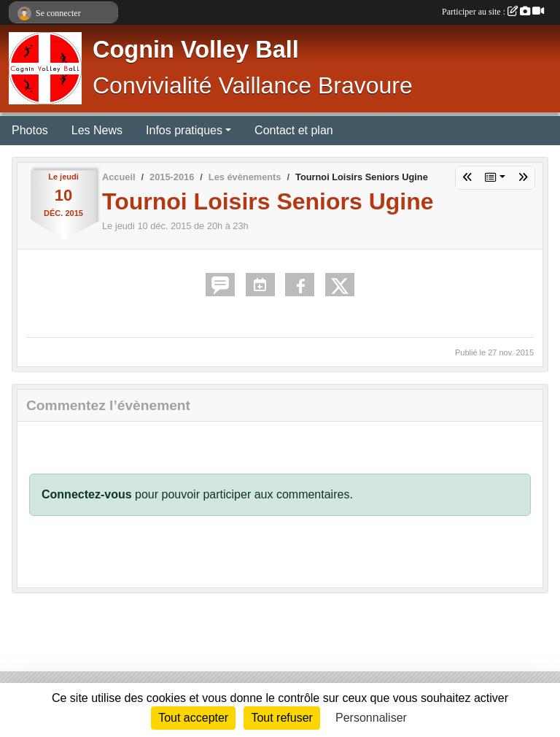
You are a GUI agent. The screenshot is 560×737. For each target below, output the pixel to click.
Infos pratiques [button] (184, 130)
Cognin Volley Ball (196, 50)
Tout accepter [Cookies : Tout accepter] (193, 718)
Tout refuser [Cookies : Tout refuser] (281, 718)
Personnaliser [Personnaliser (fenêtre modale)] (371, 718)
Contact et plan (294, 130)
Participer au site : (493, 12)
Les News (97, 130)
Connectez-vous (87, 494)
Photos (30, 130)
